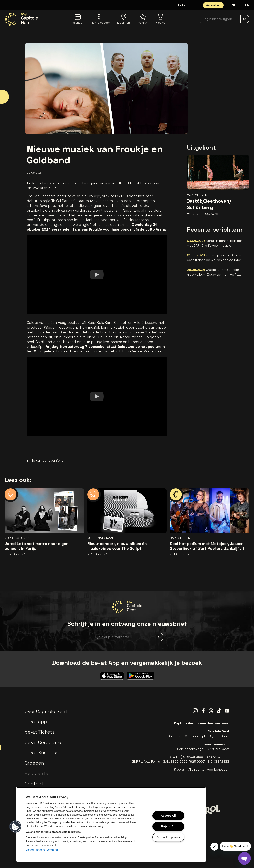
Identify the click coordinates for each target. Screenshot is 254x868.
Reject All (168, 826)
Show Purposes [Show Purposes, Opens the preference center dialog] (168, 837)
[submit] (245, 19)
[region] (111, 824)
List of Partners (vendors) (42, 850)
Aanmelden (213, 5)
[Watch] (97, 274)
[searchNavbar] (224, 19)
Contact (34, 784)
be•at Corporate (43, 742)
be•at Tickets (40, 732)
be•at (225, 723)
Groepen (34, 763)
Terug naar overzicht (45, 461)
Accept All (168, 816)
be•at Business (41, 753)
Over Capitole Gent (46, 711)
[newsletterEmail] (127, 637)
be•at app (36, 722)
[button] (15, 827)
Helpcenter (187, 5)
